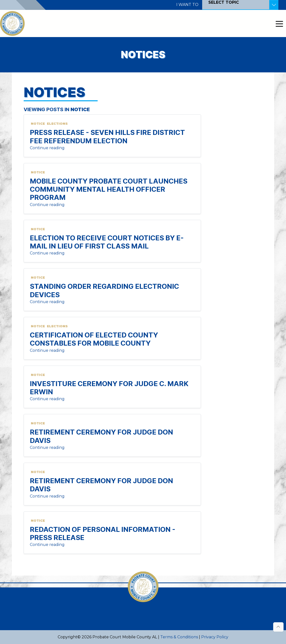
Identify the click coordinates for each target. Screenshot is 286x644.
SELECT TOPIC (224, 2)
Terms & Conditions (179, 637)
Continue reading (47, 148)
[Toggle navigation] (279, 23)
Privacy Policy (215, 637)
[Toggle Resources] (274, 5)
